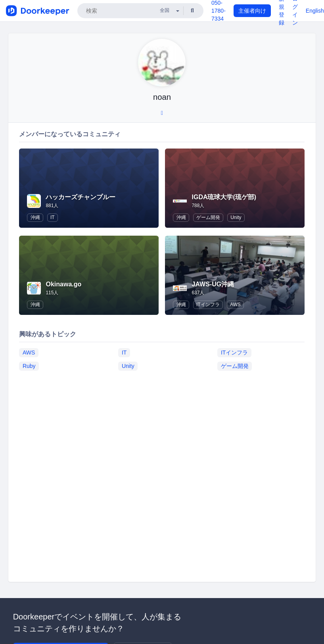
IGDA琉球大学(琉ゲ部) (224, 197)
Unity (236, 217)
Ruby (29, 366)
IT (53, 217)
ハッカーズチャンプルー (81, 197)
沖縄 (35, 217)
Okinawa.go (63, 284)
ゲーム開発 (208, 217)
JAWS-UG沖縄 (213, 284)
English (315, 11)
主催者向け (252, 11)
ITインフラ (208, 305)
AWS (235, 305)
